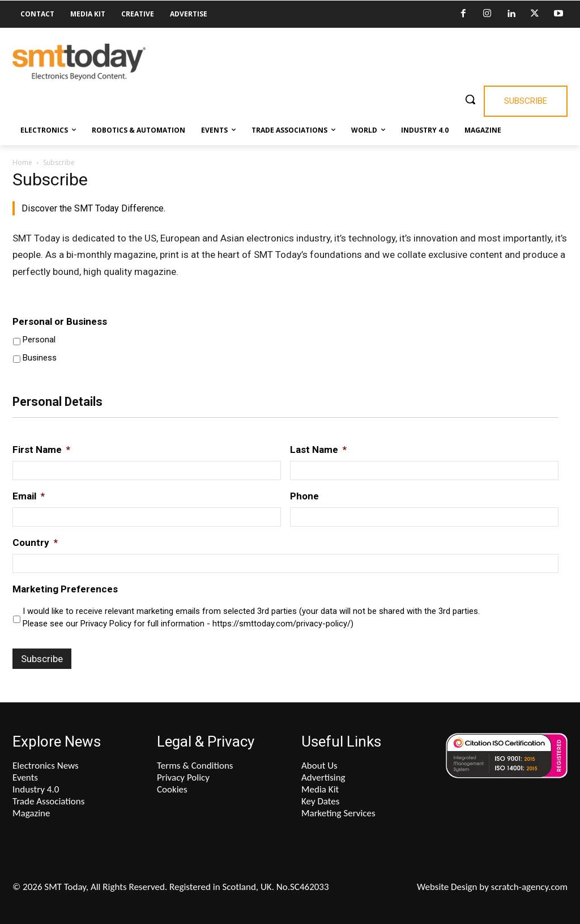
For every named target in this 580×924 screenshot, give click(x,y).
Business (40, 358)
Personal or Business (60, 321)
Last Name (318, 450)
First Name (41, 450)
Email (29, 496)
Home (22, 162)
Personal (39, 340)
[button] (470, 99)
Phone (304, 496)
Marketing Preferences (65, 589)
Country (35, 542)
